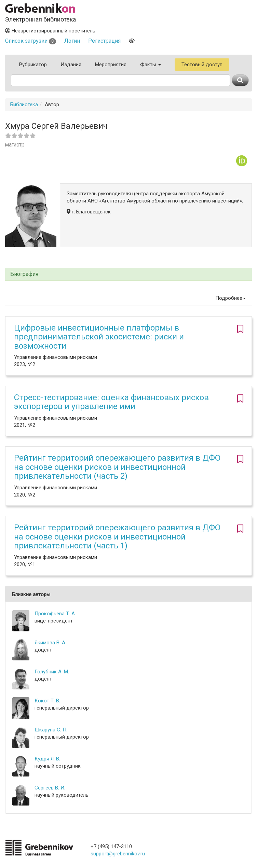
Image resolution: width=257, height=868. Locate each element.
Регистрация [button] (104, 41)
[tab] (128, 274)
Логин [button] (72, 41)
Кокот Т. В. (47, 701)
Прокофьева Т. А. (55, 614)
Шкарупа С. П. (51, 730)
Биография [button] (24, 274)
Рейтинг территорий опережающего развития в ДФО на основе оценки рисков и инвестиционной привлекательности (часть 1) (117, 537)
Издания (71, 65)
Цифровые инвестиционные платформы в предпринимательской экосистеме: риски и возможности (99, 337)
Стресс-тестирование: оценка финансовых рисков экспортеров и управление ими (111, 402)
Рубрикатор (33, 65)
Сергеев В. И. (50, 788)
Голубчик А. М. (52, 672)
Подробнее (231, 298)
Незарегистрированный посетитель (50, 31)
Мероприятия (111, 65)
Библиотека (24, 104)
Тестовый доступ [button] (202, 65)
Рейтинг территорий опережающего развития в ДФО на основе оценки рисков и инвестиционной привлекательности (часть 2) (117, 467)
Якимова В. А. (50, 643)
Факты (151, 65)
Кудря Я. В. (47, 759)
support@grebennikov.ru (118, 854)
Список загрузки (31, 41)
